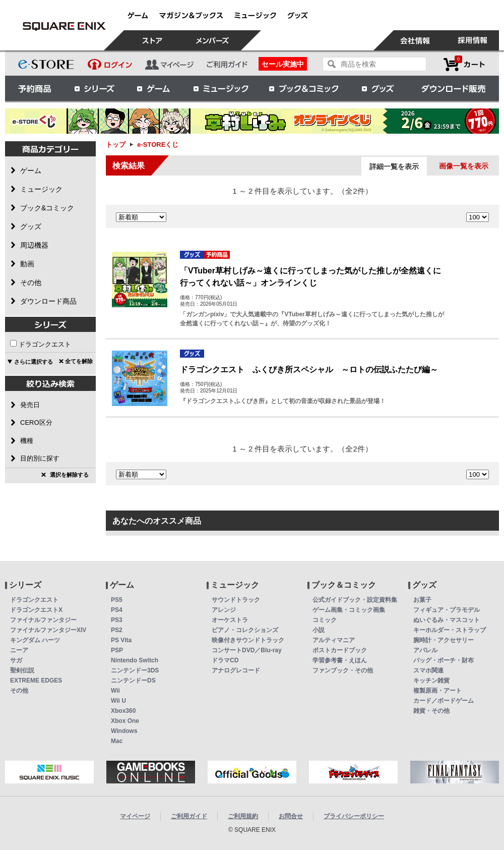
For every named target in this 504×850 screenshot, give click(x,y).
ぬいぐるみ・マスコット (447, 620)
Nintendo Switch (135, 660)
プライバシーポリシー (354, 816)
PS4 (117, 610)
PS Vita (121, 640)
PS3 (117, 620)
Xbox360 (123, 711)
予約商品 (35, 88)
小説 (319, 630)
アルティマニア (334, 640)
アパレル (425, 650)
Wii (115, 691)
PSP (117, 650)
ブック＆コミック (303, 88)
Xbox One (125, 721)
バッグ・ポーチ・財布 (444, 660)
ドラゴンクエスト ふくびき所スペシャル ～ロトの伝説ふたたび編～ (309, 370)
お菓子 (422, 600)
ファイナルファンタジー (43, 620)
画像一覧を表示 (464, 166)
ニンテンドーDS (133, 681)
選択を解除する (69, 475)
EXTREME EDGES (36, 681)
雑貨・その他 (431, 711)
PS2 (117, 630)
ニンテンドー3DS (135, 670)
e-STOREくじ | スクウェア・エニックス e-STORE (64, 26)
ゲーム (154, 88)
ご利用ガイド (189, 816)
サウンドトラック (236, 600)
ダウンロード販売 (454, 88)
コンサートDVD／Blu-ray (247, 650)
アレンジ (224, 610)
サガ (16, 660)
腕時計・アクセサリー (444, 640)
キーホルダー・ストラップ (450, 630)
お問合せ (291, 816)
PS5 (117, 600)
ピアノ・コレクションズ (245, 630)
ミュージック (221, 88)
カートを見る (464, 64)
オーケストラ (230, 620)
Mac (117, 741)
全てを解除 (79, 361)
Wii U (118, 701)
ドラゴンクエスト (45, 344)
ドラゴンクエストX (36, 610)
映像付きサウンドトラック (248, 640)
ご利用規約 (243, 816)
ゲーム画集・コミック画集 (349, 610)
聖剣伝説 (22, 670)
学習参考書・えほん (340, 660)
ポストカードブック (340, 650)
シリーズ (94, 88)
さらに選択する (34, 362)
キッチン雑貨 (431, 681)
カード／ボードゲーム (444, 701)
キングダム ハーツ (35, 640)
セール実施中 (283, 64)
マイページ (135, 816)
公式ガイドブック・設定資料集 (355, 600)
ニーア (19, 650)
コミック (325, 620)
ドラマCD (225, 660)
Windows (124, 731)
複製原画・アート (437, 691)
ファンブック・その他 (343, 670)
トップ (116, 145)
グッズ (379, 88)
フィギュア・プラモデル (447, 610)
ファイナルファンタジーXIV (48, 630)
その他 (19, 691)
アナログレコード (236, 670)
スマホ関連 (428, 670)
